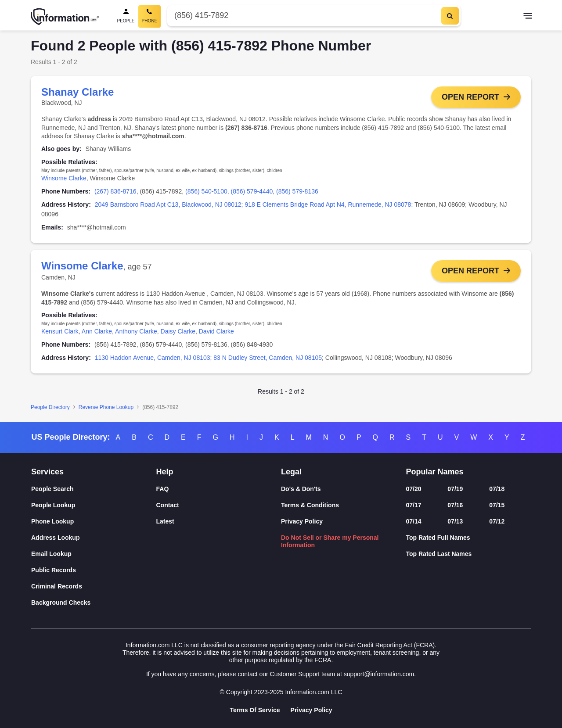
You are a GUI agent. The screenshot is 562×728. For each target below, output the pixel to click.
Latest (165, 521)
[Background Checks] (94, 603)
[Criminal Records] (94, 586)
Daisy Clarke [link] (178, 331)
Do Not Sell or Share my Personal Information (330, 541)
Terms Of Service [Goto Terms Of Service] (255, 710)
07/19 (455, 489)
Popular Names (435, 472)
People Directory (50, 407)
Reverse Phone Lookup (106, 407)
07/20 (414, 489)
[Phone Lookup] (94, 522)
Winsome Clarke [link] (64, 178)
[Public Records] (94, 570)
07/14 (414, 521)
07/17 (414, 505)
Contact (168, 505)
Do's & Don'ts (301, 489)
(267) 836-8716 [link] (115, 191)
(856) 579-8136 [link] (297, 191)
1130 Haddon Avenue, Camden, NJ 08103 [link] (153, 358)
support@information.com (379, 674)
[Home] (65, 17)
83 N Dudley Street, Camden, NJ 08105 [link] (268, 358)
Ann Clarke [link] (97, 331)
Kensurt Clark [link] (60, 331)
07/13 (455, 521)
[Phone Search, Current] (150, 16)
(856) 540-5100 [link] (206, 191)
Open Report (470, 97)
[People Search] (126, 16)
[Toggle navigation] (528, 17)
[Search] (450, 16)
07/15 (497, 505)
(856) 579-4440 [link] (252, 191)
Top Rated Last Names (439, 554)
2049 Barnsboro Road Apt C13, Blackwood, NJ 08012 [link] (168, 204)
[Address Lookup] (94, 538)
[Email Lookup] (94, 554)
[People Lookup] (94, 505)
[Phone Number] (303, 16)
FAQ (163, 489)
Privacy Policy (302, 521)
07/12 (497, 521)
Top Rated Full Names (438, 538)
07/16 (455, 505)
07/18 (497, 489)
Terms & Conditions (310, 505)
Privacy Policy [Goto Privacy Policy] (312, 710)
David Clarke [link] (216, 331)
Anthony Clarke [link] (136, 331)
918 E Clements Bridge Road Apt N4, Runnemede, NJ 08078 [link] (328, 204)
